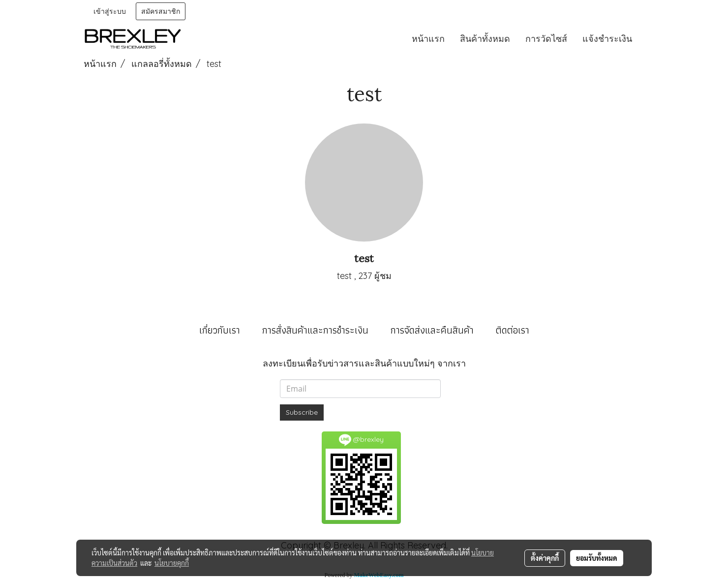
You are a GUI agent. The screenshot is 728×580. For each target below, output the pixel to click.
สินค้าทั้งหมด (485, 39)
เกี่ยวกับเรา (220, 330)
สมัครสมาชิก (161, 11)
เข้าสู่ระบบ (110, 11)
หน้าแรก (428, 39)
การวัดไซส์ (546, 39)
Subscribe (302, 412)
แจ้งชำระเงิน (607, 39)
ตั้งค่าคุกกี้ (545, 558)
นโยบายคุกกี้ (172, 563)
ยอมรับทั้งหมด (597, 558)
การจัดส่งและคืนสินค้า (432, 330)
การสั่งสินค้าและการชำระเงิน (315, 330)
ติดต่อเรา (513, 330)
